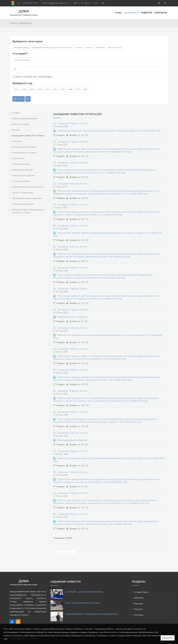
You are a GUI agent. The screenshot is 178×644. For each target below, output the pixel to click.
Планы (89, 47)
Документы (132, 13)
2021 (55, 89)
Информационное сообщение (72, 317)
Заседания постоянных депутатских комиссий (52, 47)
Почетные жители (21, 181)
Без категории (115, 47)
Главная (14, 23)
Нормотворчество (21, 164)
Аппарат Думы (141, 592)
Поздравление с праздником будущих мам (91, 614)
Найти (19, 99)
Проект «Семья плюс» (23, 193)
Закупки (16, 130)
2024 (32, 89)
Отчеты (79, 47)
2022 (47, 89)
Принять (168, 638)
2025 (24, 89)
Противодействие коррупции (27, 198)
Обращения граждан (22, 170)
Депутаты (139, 598)
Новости (147, 13)
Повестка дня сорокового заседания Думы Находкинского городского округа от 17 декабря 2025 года (109, 131)
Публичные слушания (23, 204)
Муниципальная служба (24, 153)
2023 (39, 89)
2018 (70, 89)
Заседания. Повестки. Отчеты (72, 123)
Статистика (100, 47)
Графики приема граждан (25, 118)
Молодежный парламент (24, 147)
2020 (63, 89)
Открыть (60, 135)
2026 (16, 89)
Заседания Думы (21, 47)
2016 (85, 89)
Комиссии (17, 141)
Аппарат (16, 113)
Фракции (138, 604)
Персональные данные (23, 175)
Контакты (161, 13)
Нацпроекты (18, 158)
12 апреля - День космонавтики (84, 592)
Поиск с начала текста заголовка (34, 77)
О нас (118, 13)
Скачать (73, 135)
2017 (78, 89)
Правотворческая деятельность (28, 187)
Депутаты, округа (21, 124)
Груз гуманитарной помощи (82, 603)
